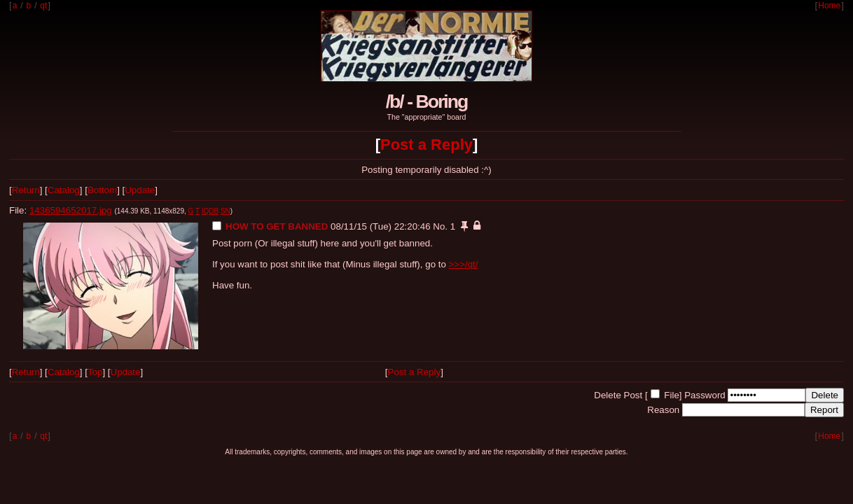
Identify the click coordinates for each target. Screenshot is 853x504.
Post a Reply (426, 145)
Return (26, 190)
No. (440, 226)
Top (95, 372)
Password (705, 395)
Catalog (64, 190)
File (671, 395)
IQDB (210, 211)
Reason (663, 410)
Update (140, 190)
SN (226, 211)
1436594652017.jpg (71, 210)
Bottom (102, 190)
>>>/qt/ (464, 264)
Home (829, 6)
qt (43, 6)
